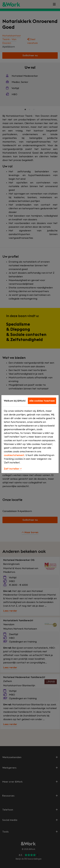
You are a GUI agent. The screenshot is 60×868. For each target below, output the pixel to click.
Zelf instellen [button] (13, 469)
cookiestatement (14, 455)
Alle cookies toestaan (42, 401)
